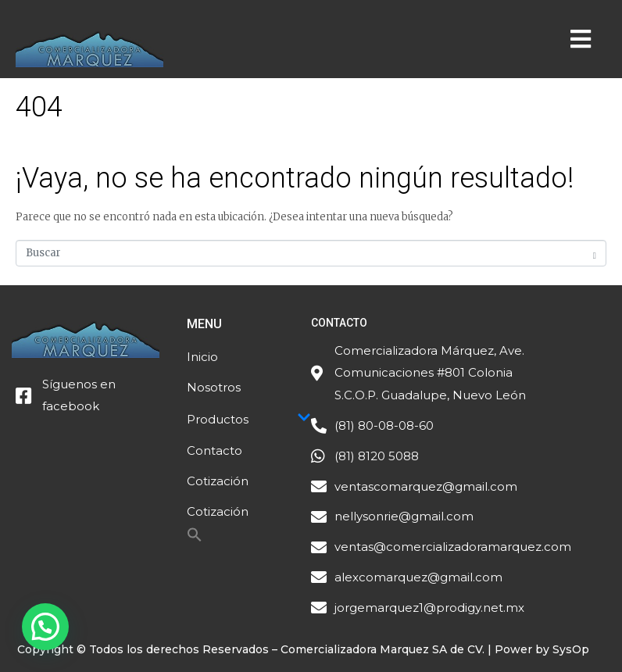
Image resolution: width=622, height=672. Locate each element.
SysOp (571, 649)
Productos (249, 419)
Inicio (202, 357)
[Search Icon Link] (195, 539)
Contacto (214, 450)
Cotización (218, 481)
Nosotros (214, 387)
